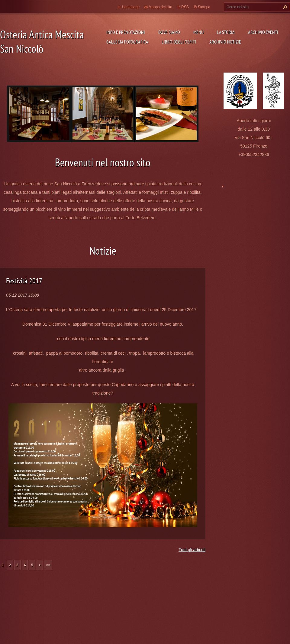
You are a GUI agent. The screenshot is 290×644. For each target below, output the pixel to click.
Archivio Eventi (263, 32)
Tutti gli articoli (192, 550)
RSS (185, 7)
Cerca (284, 7)
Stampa (204, 7)
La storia (226, 32)
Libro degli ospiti (179, 42)
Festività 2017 (24, 281)
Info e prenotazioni (126, 32)
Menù (198, 32)
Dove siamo (169, 32)
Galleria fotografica (127, 42)
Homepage (131, 7)
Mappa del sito (160, 7)
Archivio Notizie (225, 42)
